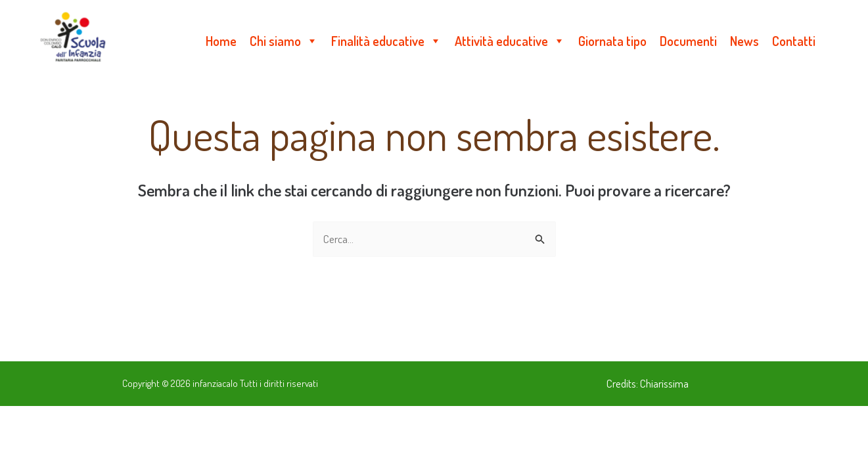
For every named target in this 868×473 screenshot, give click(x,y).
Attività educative (510, 41)
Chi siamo (284, 41)
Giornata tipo (612, 41)
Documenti (688, 41)
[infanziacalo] (73, 39)
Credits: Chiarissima (648, 383)
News (744, 41)
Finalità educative (386, 41)
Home (221, 41)
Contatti (794, 41)
